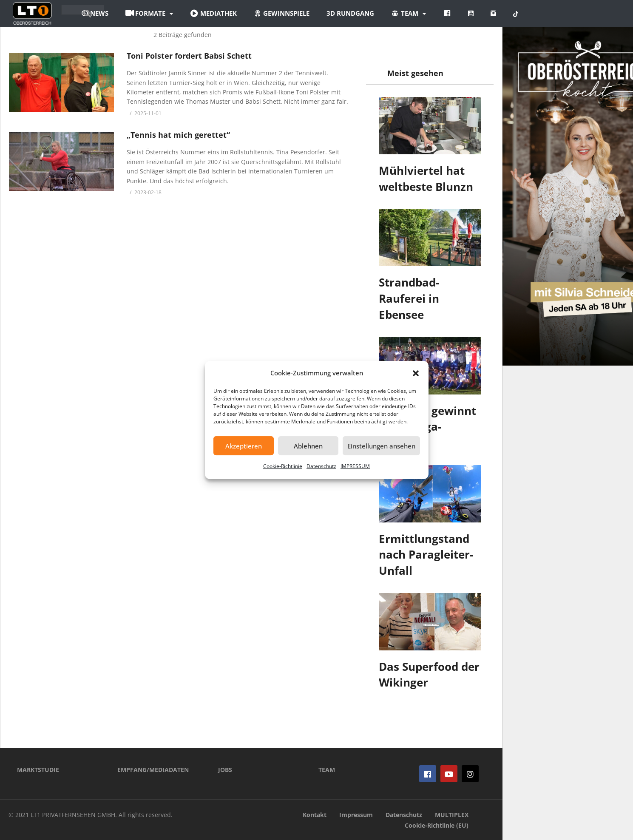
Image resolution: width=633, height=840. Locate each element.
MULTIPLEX (452, 815)
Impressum (356, 815)
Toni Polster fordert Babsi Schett (189, 56)
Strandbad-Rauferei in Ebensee (409, 298)
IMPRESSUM (355, 466)
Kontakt (315, 815)
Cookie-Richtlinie (283, 466)
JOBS (225, 770)
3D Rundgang (398, 13)
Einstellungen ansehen (381, 446)
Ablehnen (308, 446)
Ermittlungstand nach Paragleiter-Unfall (426, 555)
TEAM (327, 770)
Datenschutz (321, 466)
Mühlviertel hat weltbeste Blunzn (426, 179)
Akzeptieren (244, 446)
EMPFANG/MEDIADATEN (153, 770)
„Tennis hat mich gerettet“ (178, 135)
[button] (416, 373)
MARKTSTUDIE (38, 770)
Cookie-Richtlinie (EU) (437, 825)
